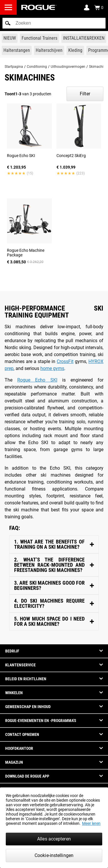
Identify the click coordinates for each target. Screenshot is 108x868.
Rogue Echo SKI (37, 380)
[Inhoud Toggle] (54, 545)
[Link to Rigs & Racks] (84, 38)
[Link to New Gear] (10, 38)
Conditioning (37, 67)
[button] (8, 23)
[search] (54, 23)
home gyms (52, 368)
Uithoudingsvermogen (68, 67)
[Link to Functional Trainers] (39, 38)
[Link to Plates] (49, 50)
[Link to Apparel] (75, 50)
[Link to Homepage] (39, 7)
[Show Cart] (99, 8)
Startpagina (14, 67)
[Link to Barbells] (17, 50)
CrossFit (65, 361)
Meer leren (91, 823)
